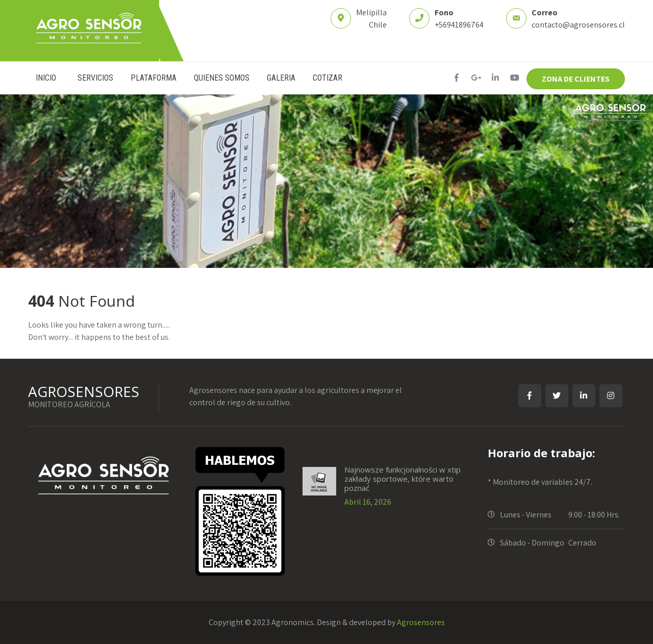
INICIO (46, 78)
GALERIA (281, 78)
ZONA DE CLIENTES (576, 79)
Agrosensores (421, 622)
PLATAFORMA (154, 78)
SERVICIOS (95, 78)
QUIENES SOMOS (222, 78)
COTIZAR (328, 78)
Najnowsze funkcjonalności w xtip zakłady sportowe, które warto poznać (403, 479)
